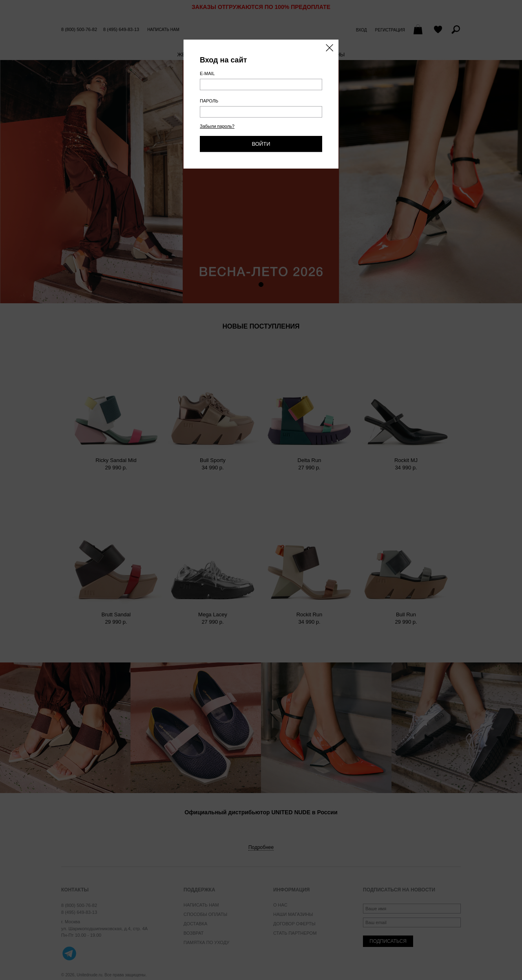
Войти (261, 144)
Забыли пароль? (217, 126)
